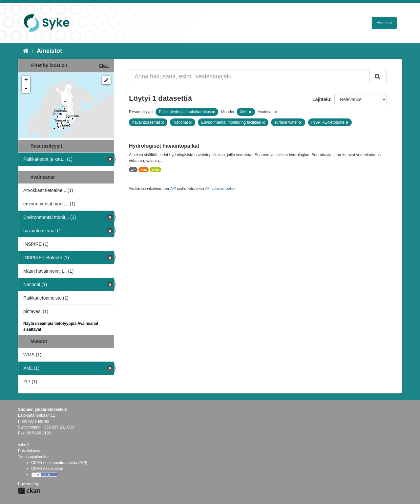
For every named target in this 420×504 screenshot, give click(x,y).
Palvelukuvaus (31, 451)
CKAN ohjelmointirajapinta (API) (59, 463)
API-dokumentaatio (219, 189)
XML (144, 170)
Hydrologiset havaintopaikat (164, 146)
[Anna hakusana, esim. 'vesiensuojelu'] (249, 76)
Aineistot (384, 23)
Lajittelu (321, 99)
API (173, 189)
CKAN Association (47, 469)
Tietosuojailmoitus (34, 457)
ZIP (133, 170)
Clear (104, 66)
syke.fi (24, 445)
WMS (156, 170)
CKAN (29, 491)
